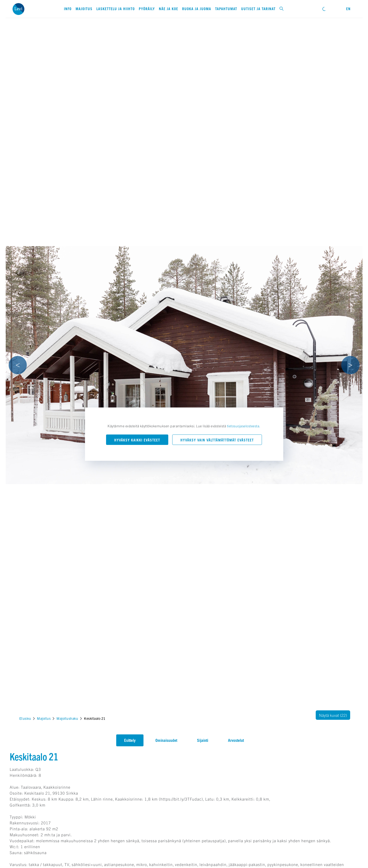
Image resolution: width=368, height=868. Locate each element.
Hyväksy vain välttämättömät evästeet (217, 440)
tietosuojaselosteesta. (244, 426)
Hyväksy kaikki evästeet (137, 440)
